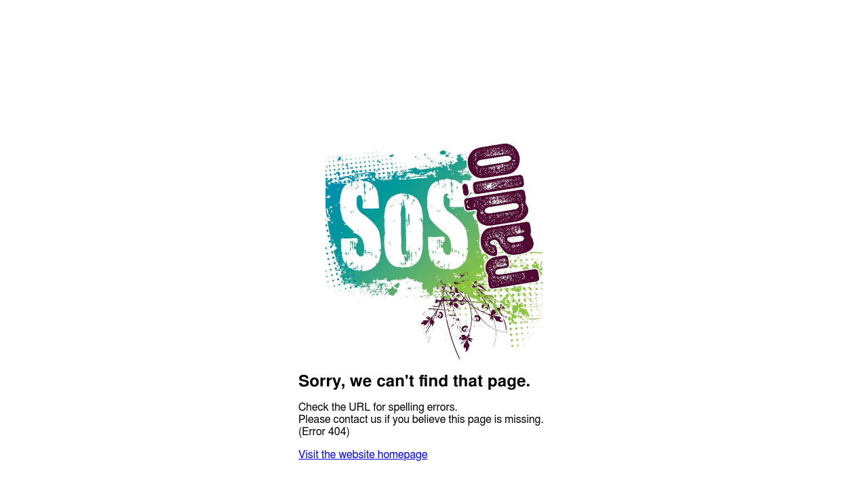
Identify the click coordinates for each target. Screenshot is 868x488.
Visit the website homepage (363, 455)
